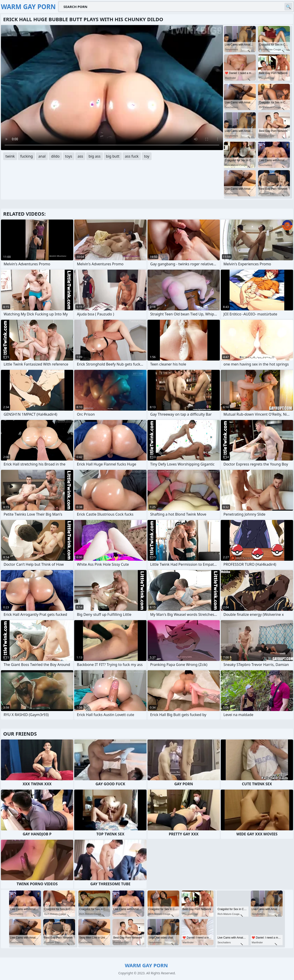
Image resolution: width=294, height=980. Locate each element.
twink (10, 156)
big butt (113, 156)
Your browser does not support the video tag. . (112, 88)
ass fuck (132, 156)
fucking (27, 156)
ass (80, 156)
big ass (94, 156)
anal (42, 156)
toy (147, 156)
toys (69, 156)
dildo (55, 156)
